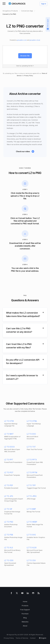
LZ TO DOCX (9, 447)
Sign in (44, 4)
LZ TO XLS (9, 548)
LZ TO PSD (9, 522)
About (25, 626)
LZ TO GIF (8, 509)
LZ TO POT (9, 472)
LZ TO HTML (32, 421)
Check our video (23, 151)
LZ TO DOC (31, 434)
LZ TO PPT (9, 460)
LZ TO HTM (9, 421)
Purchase (25, 614)
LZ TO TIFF (31, 485)
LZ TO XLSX (32, 548)
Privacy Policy (29, 76)
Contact (33, 638)
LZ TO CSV (31, 560)
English (44, 638)
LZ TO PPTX (32, 460)
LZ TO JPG (9, 496)
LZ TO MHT (9, 434)
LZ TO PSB (9, 535)
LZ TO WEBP (32, 522)
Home (25, 602)
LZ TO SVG (31, 535)
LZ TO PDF (9, 485)
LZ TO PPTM (32, 472)
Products (25, 606)
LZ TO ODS (9, 560)
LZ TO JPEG (32, 496)
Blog (25, 618)
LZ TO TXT (31, 447)
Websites (25, 622)
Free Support (25, 610)
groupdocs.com (22, 40)
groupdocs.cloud (35, 40)
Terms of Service (22, 638)
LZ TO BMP (31, 509)
